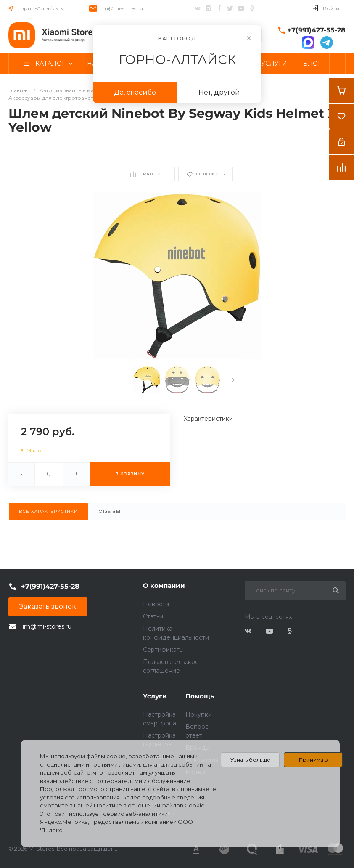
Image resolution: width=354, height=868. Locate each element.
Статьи (153, 616)
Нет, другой (219, 92)
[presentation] (233, 380)
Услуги (155, 696)
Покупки (199, 714)
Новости (156, 604)
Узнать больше (250, 760)
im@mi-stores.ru (122, 8)
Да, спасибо (135, 92)
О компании (164, 585)
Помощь (200, 696)
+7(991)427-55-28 (316, 30)
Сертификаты (163, 650)
